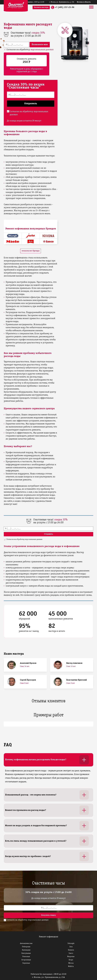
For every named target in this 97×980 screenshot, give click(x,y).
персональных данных (42, 50)
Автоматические (26, 943)
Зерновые (26, 963)
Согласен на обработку (30, 50)
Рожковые (26, 957)
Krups (71, 960)
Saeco (71, 953)
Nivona (71, 963)
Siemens (71, 950)
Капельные (26, 950)
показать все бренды (31, 251)
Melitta (71, 966)
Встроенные (26, 960)
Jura (71, 947)
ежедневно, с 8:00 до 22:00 (35, 2)
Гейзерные (26, 947)
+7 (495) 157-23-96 (65, 7)
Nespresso (71, 957)
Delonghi (71, 943)
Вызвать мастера (41, 7)
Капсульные (26, 953)
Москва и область (84, 2)
